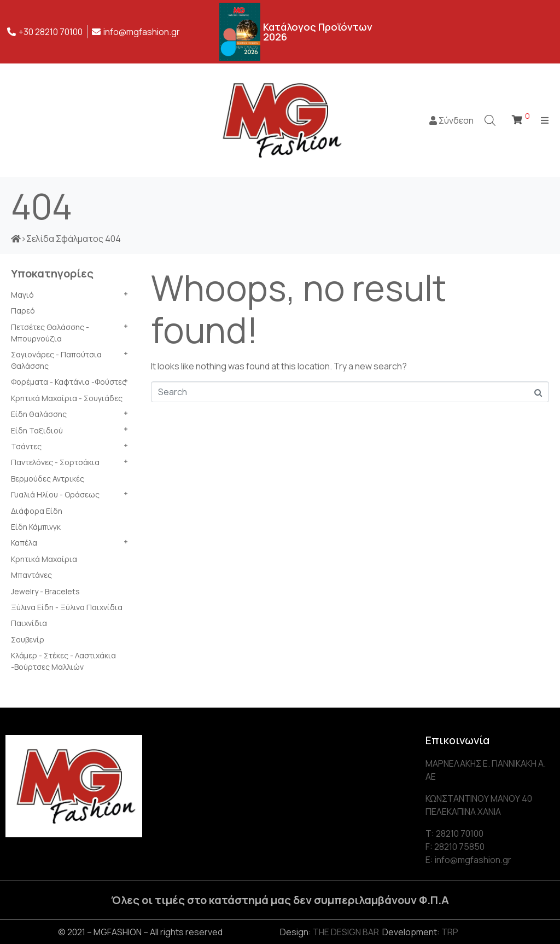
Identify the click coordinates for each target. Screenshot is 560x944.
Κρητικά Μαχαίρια (44, 559)
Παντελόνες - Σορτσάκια (55, 462)
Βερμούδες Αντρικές (48, 479)
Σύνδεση (451, 120)
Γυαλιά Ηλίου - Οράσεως (55, 494)
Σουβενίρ (28, 639)
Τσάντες (26, 446)
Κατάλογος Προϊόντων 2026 (318, 32)
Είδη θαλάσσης (39, 414)
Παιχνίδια (29, 623)
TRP (450, 932)
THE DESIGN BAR (346, 932)
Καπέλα (24, 543)
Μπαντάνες (31, 575)
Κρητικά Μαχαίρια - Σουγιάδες (67, 398)
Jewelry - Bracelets (45, 591)
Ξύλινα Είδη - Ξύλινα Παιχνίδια (67, 607)
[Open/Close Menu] (545, 120)
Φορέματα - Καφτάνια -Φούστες (69, 382)
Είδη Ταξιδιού (37, 430)
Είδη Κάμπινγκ (36, 527)
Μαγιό (22, 295)
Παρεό (23, 311)
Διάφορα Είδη (37, 511)
